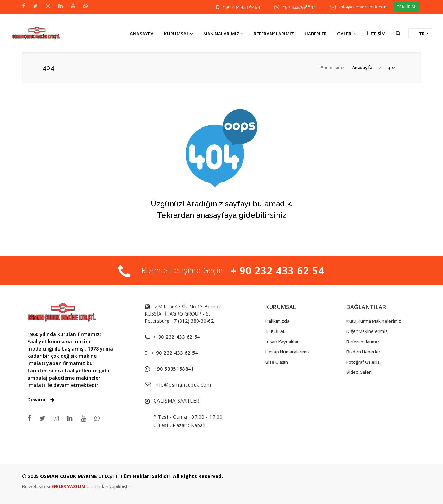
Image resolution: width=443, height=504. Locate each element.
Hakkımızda (277, 321)
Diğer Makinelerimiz (367, 331)
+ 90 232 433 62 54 (241, 7)
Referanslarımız (363, 342)
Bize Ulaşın (277, 362)
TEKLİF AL (406, 7)
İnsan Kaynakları (283, 342)
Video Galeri (359, 372)
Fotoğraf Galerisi (364, 362)
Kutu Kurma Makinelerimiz (374, 321)
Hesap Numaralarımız (288, 352)
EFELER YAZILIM (69, 486)
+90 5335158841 (299, 7)
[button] (398, 33)
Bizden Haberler (363, 352)
